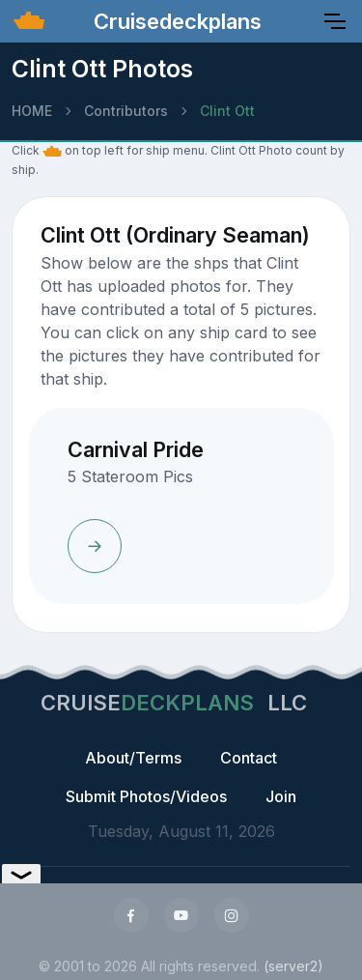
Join (281, 796)
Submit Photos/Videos (146, 796)
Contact (249, 758)
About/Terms (133, 758)
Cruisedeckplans (175, 21)
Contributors (126, 111)
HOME (32, 111)
